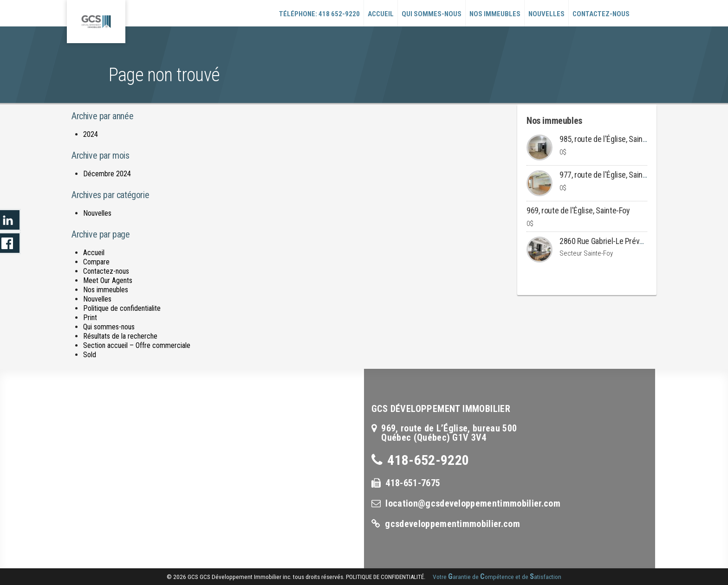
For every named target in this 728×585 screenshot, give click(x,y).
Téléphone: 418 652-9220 (319, 14)
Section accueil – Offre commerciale (137, 345)
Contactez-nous (601, 14)
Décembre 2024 (107, 174)
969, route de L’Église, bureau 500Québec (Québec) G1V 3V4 (449, 433)
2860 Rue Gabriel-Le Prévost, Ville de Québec (631, 241)
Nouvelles (546, 14)
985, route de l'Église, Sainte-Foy (611, 139)
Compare (96, 262)
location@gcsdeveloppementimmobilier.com (473, 503)
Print (90, 318)
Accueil (381, 14)
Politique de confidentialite (122, 308)
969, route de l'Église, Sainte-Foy (578, 210)
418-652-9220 (428, 460)
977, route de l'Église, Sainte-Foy (611, 175)
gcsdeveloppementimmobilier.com (452, 524)
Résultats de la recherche (120, 336)
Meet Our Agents (108, 280)
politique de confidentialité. (386, 577)
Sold (90, 355)
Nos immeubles (495, 14)
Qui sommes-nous (432, 14)
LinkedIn (10, 220)
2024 (91, 134)
